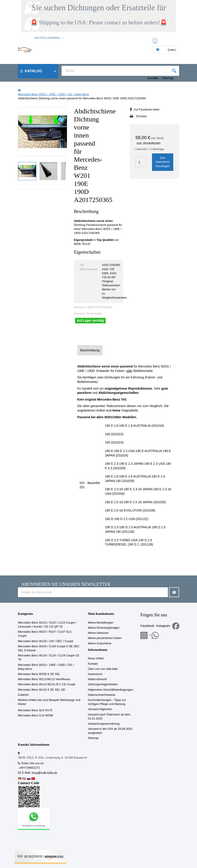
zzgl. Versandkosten (149, 143)
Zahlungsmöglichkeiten (103, 684)
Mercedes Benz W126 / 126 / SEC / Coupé (46, 641)
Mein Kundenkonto (101, 614)
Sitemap (168, 78)
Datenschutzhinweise (102, 695)
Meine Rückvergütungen (104, 628)
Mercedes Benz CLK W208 (35, 715)
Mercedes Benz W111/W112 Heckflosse (44, 679)
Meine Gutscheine (100, 643)
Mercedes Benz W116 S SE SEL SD (42, 690)
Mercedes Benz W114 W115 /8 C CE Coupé (47, 684)
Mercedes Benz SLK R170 (35, 710)
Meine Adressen (98, 633)
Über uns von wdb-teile (103, 669)
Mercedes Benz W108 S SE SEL (39, 674)
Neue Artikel (96, 658)
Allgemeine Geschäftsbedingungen (111, 690)
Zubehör (23, 695)
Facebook (147, 626)
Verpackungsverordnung (104, 724)
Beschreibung (90, 350)
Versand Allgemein (100, 709)
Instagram (163, 626)
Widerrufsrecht (97, 679)
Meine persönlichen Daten (105, 638)
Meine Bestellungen (101, 623)
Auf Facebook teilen (147, 109)
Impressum (95, 674)
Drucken (141, 116)
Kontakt (153, 78)
